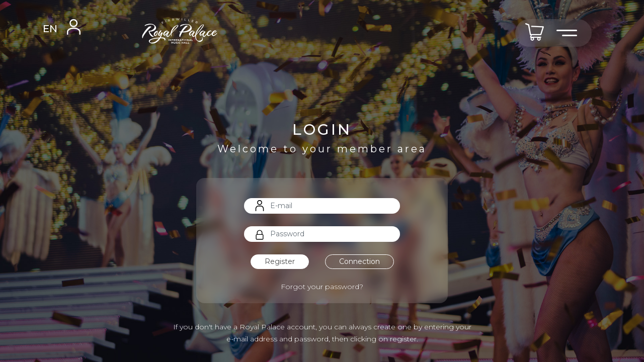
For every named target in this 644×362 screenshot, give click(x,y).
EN (50, 29)
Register (280, 261)
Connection (359, 261)
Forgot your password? (322, 287)
